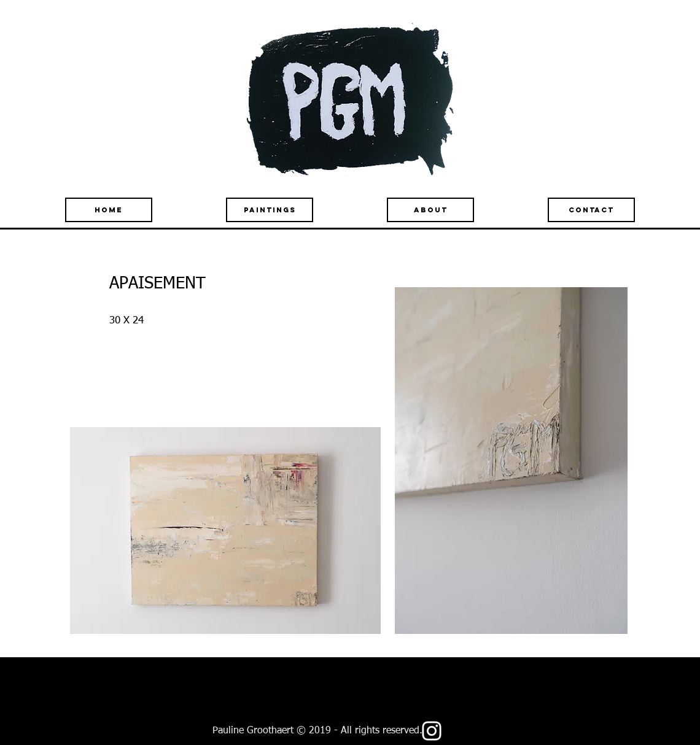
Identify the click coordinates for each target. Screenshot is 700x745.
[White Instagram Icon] (432, 731)
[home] (109, 210)
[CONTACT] (591, 210)
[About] (430, 210)
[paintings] (270, 210)
